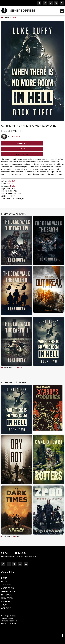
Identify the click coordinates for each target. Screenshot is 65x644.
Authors (6, 601)
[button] (62, 11)
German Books (9, 591)
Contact (6, 608)
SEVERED (23, 10)
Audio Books (8, 588)
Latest (5, 581)
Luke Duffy (15, 137)
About (4, 605)
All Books (6, 585)
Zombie (13, 17)
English (13, 186)
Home (4, 578)
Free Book (6, 595)
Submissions (7, 598)
